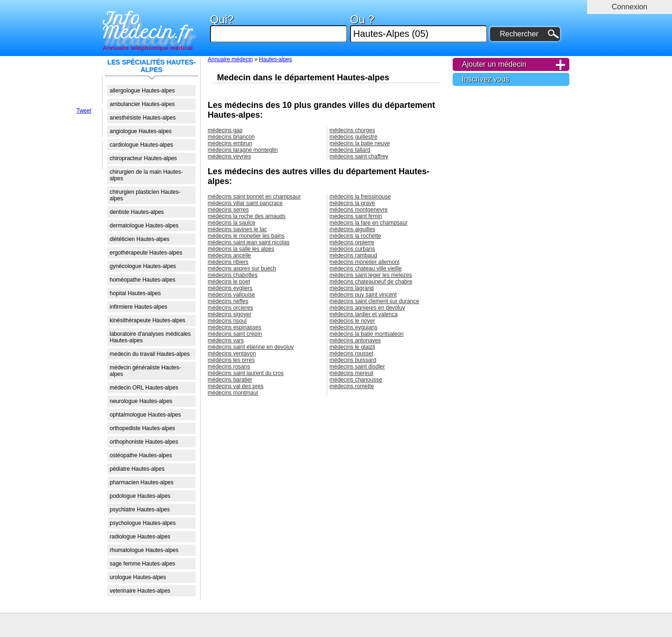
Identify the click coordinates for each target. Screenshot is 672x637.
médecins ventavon (232, 354)
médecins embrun (230, 143)
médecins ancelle (229, 255)
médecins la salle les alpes (241, 249)
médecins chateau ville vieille (366, 269)
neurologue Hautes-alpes (141, 401)
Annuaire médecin (230, 59)
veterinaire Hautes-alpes (140, 591)
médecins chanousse (356, 380)
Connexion (630, 7)
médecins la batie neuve (360, 143)
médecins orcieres (230, 308)
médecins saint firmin (356, 216)
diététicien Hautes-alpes (140, 239)
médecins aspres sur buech (242, 269)
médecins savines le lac (237, 229)
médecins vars (226, 340)
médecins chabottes (233, 275)
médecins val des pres (235, 386)
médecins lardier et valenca (364, 314)
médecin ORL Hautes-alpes (144, 388)
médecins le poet (229, 282)
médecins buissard (353, 360)
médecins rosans (229, 367)
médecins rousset (351, 354)
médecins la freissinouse (360, 197)
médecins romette (352, 386)
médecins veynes (229, 156)
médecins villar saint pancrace (245, 203)
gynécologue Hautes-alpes (143, 266)
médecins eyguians (353, 327)
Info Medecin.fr (148, 26)
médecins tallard (350, 150)
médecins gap (225, 130)
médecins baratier (230, 380)
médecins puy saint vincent (363, 295)
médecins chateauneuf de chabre (371, 282)
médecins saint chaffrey (359, 156)
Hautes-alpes (276, 59)
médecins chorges (352, 130)
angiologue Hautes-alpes (141, 131)
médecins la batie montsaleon (367, 334)
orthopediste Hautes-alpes (142, 428)
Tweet (84, 111)
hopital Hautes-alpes (135, 293)
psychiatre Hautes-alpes (140, 510)
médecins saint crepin (235, 334)
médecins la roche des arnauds (247, 216)
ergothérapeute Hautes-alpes (146, 253)
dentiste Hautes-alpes (137, 212)
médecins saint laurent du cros (246, 373)
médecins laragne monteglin (243, 150)
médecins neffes (228, 301)
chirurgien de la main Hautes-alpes (146, 175)
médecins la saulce (231, 223)
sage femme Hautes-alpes (142, 564)
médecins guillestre (353, 137)
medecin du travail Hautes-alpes (150, 354)
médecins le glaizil (352, 347)
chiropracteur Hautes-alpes (143, 158)
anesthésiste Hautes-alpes (143, 118)
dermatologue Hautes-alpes (144, 226)
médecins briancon (231, 137)
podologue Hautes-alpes (140, 496)
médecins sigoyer (229, 314)
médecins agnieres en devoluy (367, 308)
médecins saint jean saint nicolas (248, 242)
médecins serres (228, 210)
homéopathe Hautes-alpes (143, 280)
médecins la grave (352, 203)
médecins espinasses (234, 327)
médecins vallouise (231, 295)
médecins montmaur (233, 393)
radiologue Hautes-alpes (140, 537)
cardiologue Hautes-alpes (141, 145)
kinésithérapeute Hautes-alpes (147, 320)
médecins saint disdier (357, 367)
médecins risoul (227, 321)
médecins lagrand (352, 288)
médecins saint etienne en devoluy (251, 347)
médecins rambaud (353, 255)
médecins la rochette (355, 236)
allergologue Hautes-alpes (142, 91)
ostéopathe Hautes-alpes (141, 455)
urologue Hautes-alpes (138, 577)
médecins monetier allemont (364, 262)
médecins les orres (231, 360)
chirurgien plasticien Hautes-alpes (145, 195)
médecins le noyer (352, 321)
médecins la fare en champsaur (368, 223)
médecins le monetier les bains (246, 236)
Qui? (279, 28)
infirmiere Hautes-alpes (138, 307)
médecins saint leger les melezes (371, 275)
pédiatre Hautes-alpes (137, 469)
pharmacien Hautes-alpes (142, 482)
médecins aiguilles (352, 229)
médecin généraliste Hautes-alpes (145, 371)
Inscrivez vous (486, 79)
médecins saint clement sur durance (374, 301)
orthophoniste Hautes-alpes (144, 442)
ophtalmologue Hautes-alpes (145, 415)
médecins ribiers (228, 262)
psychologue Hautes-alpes (143, 523)
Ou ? (419, 28)
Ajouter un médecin (494, 64)
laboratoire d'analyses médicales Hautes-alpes (150, 337)
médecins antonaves (355, 340)
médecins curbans (352, 249)
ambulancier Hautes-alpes (142, 104)
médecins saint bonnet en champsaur (254, 197)
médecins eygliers (230, 288)
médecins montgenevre (359, 210)
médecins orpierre (352, 242)
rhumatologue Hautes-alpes (144, 550)
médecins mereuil (351, 373)
